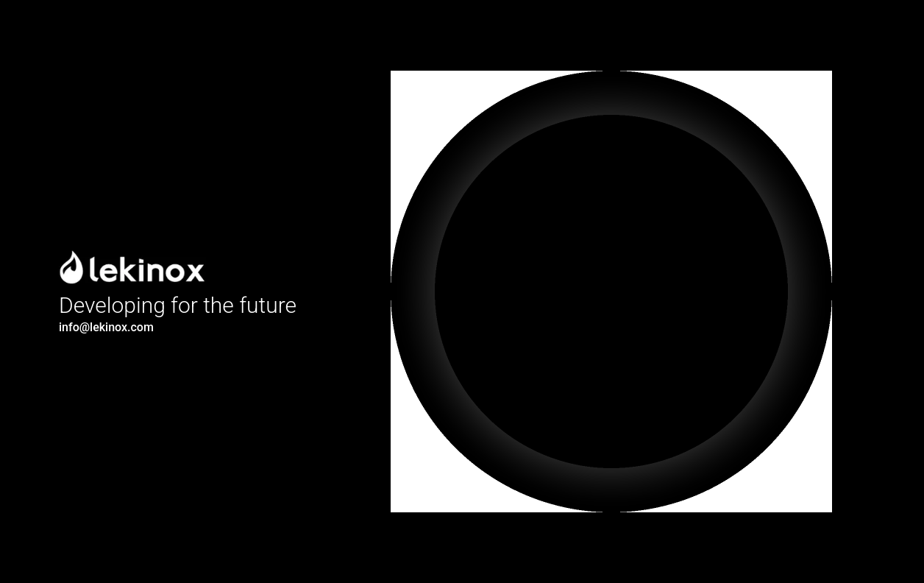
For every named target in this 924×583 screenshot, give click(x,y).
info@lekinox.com (106, 327)
